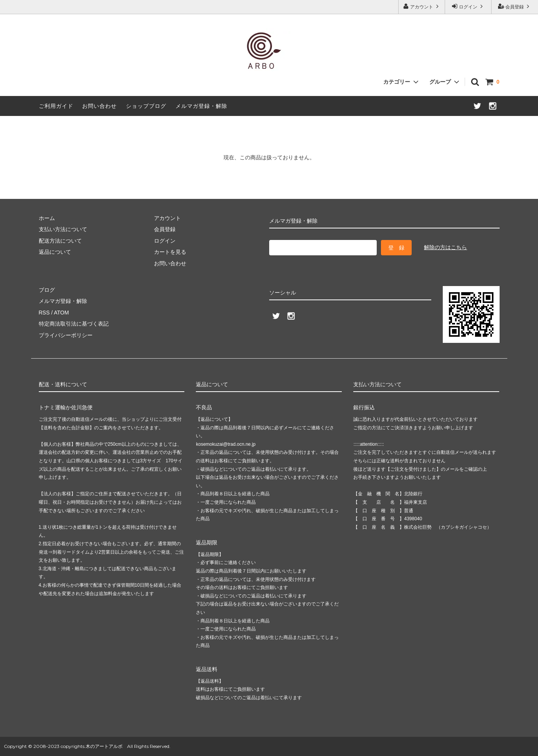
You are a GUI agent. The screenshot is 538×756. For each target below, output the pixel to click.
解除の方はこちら (445, 247)
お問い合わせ (99, 106)
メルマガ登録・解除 (201, 106)
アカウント (422, 6)
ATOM (61, 313)
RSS (44, 313)
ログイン (468, 6)
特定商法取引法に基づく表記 (74, 324)
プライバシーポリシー (66, 335)
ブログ (47, 290)
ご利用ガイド (56, 106)
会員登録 (515, 6)
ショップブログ (146, 106)
